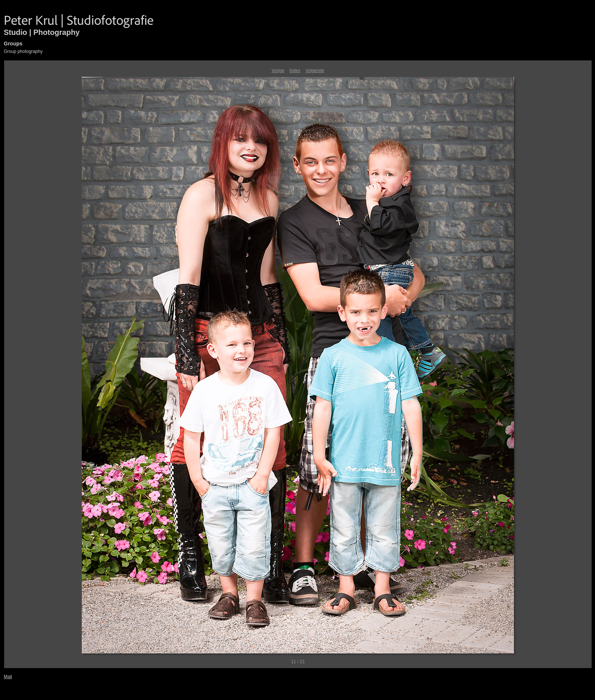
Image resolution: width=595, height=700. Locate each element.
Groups (13, 44)
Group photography (23, 51)
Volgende (315, 71)
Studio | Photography (42, 32)
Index (295, 71)
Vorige (278, 71)
